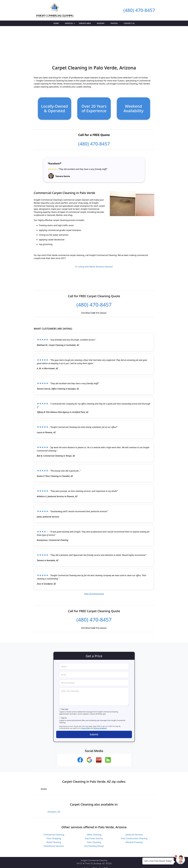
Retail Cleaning (54, 814)
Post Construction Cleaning (134, 810)
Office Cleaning (94, 806)
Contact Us (129, 23)
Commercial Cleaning (54, 806)
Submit (94, 706)
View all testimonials (94, 565)
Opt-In (64, 689)
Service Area (85, 23)
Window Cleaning (134, 814)
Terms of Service (113, 863)
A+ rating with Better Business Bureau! (94, 238)
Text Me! (65, 681)
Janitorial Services (134, 806)
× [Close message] (172, 859)
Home (56, 23)
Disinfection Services (54, 818)
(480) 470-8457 (139, 10)
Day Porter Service (94, 810)
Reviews (101, 23)
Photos (114, 23)
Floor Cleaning (94, 814)
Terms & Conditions (100, 700)
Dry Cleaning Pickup (94, 818)
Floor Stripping (54, 810)
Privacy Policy (86, 700)
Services (70, 24)
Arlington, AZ (54, 783)
